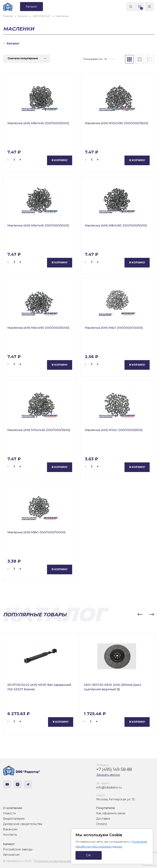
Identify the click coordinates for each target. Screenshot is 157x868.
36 (113, 59)
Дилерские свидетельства (23, 824)
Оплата (101, 824)
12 (106, 59)
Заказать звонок (108, 775)
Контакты (10, 835)
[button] (140, 614)
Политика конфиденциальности (57, 861)
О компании (13, 808)
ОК (89, 855)
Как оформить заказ (111, 813)
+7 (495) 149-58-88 (114, 769)
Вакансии (10, 829)
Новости (9, 813)
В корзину (60, 160)
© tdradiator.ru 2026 (17, 861)
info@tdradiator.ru (109, 787)
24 (109, 59)
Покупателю (106, 808)
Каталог (9, 844)
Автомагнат (11, 855)
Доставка (103, 819)
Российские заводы (18, 849)
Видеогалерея (14, 819)
